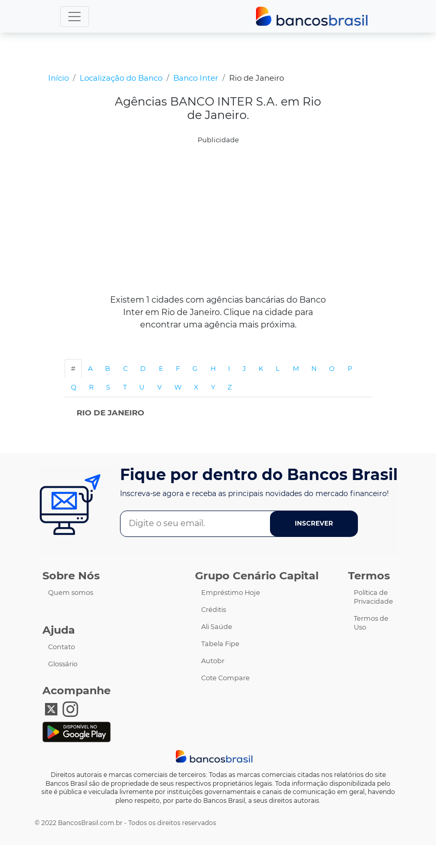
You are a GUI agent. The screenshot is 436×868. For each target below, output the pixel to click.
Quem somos (71, 593)
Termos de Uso (371, 623)
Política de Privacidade (373, 597)
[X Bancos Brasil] (51, 708)
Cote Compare (225, 678)
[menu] (74, 17)
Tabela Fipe (220, 644)
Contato (62, 647)
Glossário (63, 664)
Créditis (214, 610)
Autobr (213, 661)
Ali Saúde (217, 627)
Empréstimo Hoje (231, 593)
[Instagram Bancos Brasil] (70, 708)
